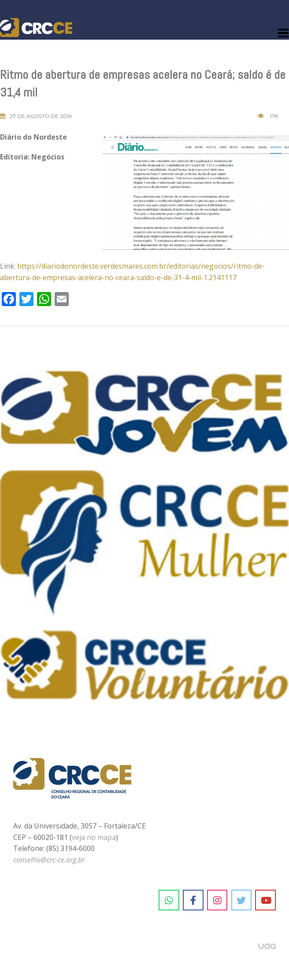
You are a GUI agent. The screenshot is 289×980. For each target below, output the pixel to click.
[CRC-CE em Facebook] (193, 900)
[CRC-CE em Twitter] (242, 900)
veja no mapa (94, 837)
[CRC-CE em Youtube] (265, 900)
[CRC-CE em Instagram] (217, 900)
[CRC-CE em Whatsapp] (169, 900)
